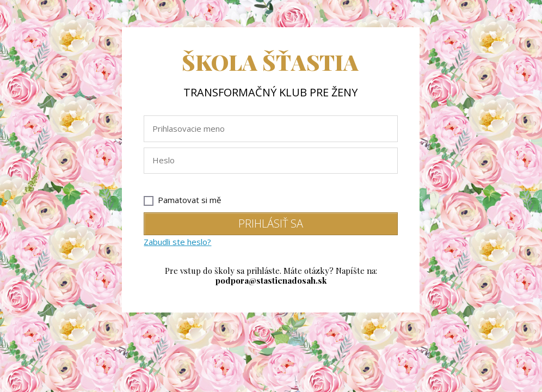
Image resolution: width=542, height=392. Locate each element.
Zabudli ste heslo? (177, 242)
